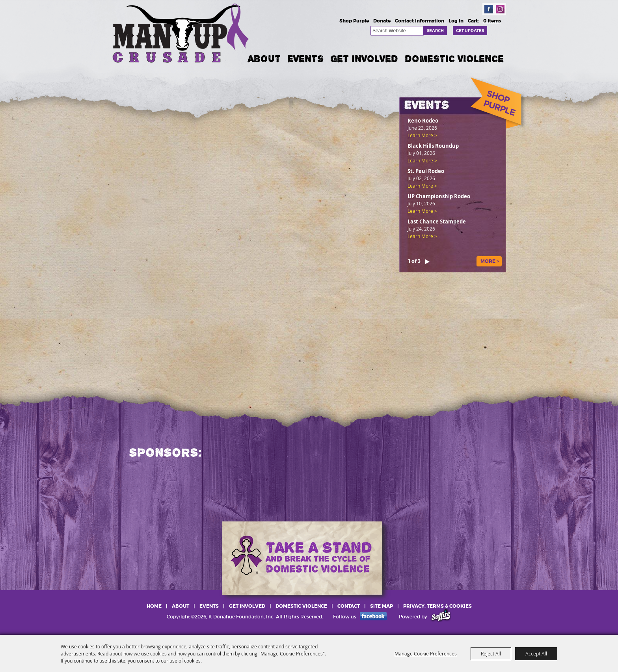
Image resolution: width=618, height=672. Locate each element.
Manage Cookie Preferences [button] (426, 653)
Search (435, 31)
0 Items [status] (492, 21)
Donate (382, 21)
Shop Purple (354, 21)
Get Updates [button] (470, 31)
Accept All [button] (536, 653)
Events (305, 59)
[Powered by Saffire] (441, 617)
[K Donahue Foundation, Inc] (181, 33)
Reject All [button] (491, 653)
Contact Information (420, 21)
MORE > (490, 261)
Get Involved (364, 59)
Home (154, 606)
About (264, 59)
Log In (456, 21)
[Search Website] (397, 31)
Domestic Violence (454, 59)
